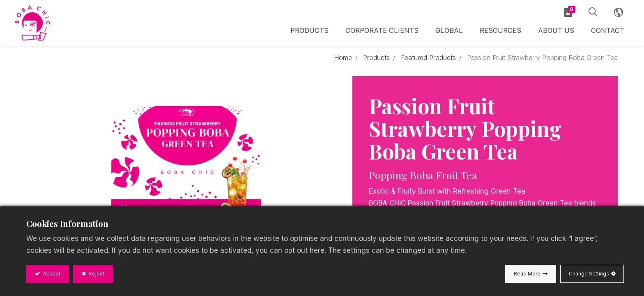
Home (343, 58)
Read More (527, 274)
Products (376, 58)
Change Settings (589, 274)
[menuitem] (450, 32)
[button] (592, 12)
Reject (96, 274)
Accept (51, 274)
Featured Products (428, 58)
